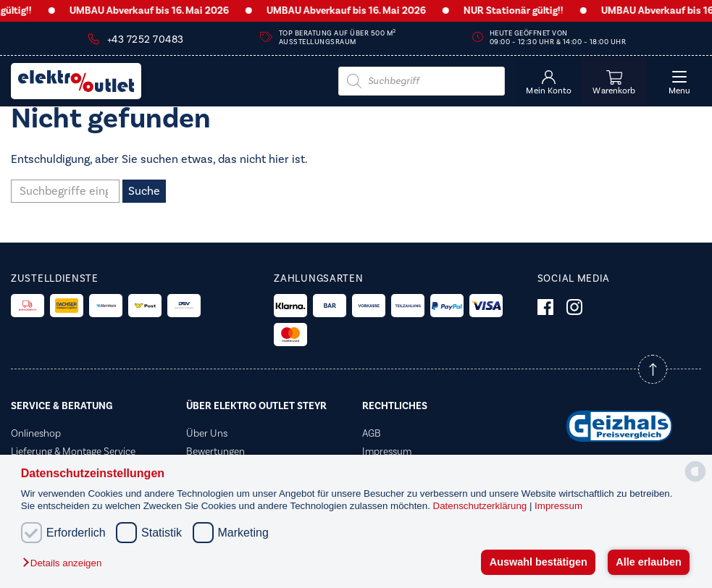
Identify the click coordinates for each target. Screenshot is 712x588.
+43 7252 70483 (146, 40)
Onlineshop (36, 434)
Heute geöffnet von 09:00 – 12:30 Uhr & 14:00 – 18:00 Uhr (558, 38)
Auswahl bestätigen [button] (539, 562)
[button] (66, 564)
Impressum (558, 506)
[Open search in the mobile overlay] (422, 81)
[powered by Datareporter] (695, 480)
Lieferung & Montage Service (73, 452)
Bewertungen (215, 452)
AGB (372, 434)
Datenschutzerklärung (481, 506)
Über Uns (207, 434)
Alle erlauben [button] (648, 562)
